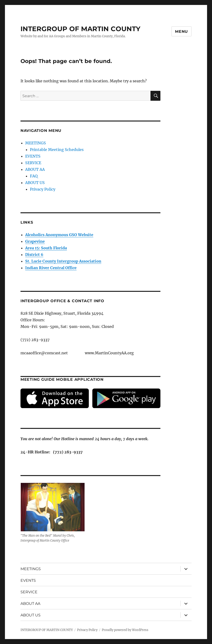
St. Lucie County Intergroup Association (63, 261)
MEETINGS (36, 143)
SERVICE (33, 163)
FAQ (34, 176)
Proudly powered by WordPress (125, 630)
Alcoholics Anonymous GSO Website (59, 235)
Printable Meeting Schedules (57, 150)
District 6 (34, 255)
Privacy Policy (43, 189)
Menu (181, 31)
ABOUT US (35, 183)
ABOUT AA (35, 169)
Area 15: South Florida (46, 248)
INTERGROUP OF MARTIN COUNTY (80, 29)
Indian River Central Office (51, 268)
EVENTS (33, 156)
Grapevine (35, 241)
